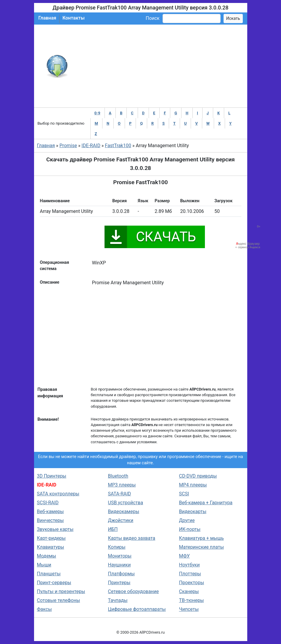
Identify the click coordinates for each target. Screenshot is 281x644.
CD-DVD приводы (198, 476)
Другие (187, 520)
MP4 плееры (193, 485)
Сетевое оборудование (134, 591)
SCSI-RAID (48, 503)
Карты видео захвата (132, 538)
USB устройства (126, 503)
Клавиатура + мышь (201, 538)
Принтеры (119, 583)
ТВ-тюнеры (192, 600)
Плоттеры (190, 574)
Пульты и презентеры (61, 591)
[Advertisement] (160, 66)
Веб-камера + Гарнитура (206, 503)
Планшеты (49, 574)
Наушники (119, 565)
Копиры (117, 547)
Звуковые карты (55, 529)
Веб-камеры (50, 511)
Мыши (44, 565)
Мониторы (120, 556)
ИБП (113, 529)
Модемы (47, 556)
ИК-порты (190, 529)
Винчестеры (50, 520)
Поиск (153, 18)
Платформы (121, 574)
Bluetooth (118, 476)
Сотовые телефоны (59, 600)
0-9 (97, 113)
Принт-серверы (54, 583)
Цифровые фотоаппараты (137, 609)
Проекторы (192, 583)
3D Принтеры (52, 476)
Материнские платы (201, 547)
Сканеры (189, 591)
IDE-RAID (91, 146)
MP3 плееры (122, 485)
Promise (68, 146)
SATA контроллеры (58, 494)
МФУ (184, 556)
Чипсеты (189, 609)
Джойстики (121, 520)
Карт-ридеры (51, 538)
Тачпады (118, 600)
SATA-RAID (120, 494)
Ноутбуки (190, 565)
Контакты (74, 18)
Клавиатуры (51, 547)
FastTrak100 (118, 146)
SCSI (184, 494)
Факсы (44, 609)
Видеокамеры (124, 511)
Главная (47, 18)
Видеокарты (193, 511)
